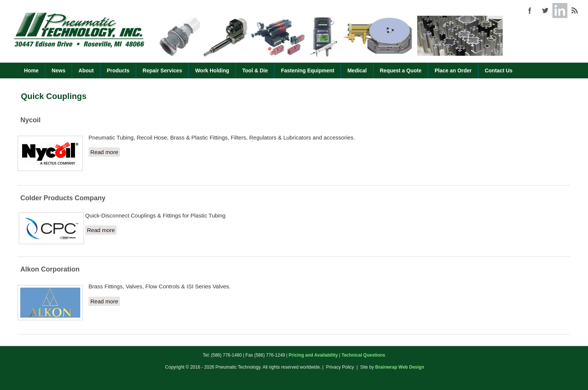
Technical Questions (363, 355)
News (59, 70)
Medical (357, 70)
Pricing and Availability (313, 355)
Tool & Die (255, 70)
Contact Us (499, 70)
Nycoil (30, 120)
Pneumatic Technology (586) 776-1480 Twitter (545, 10)
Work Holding (212, 70)
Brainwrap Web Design (400, 367)
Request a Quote (401, 70)
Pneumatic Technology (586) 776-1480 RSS (575, 10)
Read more (105, 151)
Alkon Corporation (50, 269)
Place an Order (453, 70)
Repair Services (162, 70)
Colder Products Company (63, 198)
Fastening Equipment (307, 70)
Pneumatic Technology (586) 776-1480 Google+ (560, 10)
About (86, 70)
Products (118, 70)
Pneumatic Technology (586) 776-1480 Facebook (530, 10)
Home (31, 70)
